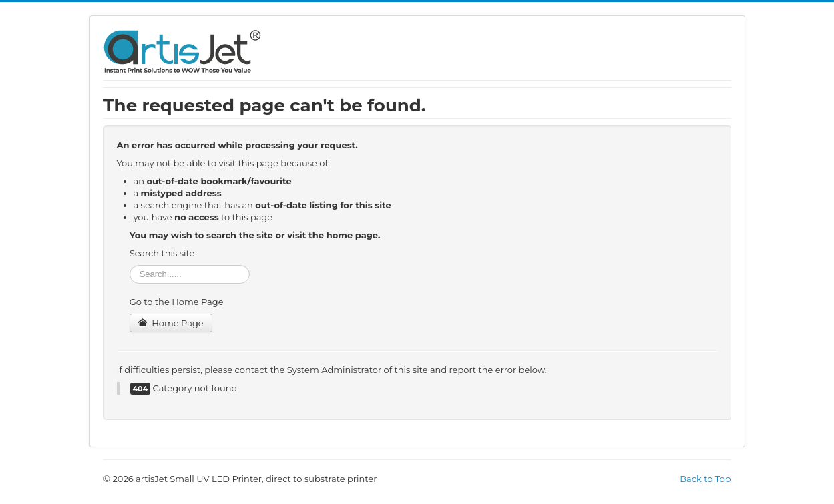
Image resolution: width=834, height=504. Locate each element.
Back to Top (705, 479)
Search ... (130, 265)
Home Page (171, 323)
